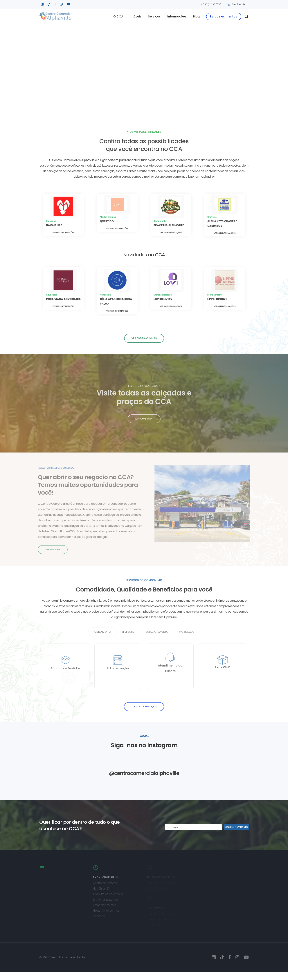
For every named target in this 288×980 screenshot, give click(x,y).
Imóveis (136, 16)
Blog (196, 16)
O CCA (118, 16)
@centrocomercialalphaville (144, 781)
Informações (177, 16)
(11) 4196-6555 (213, 4)
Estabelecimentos (224, 16)
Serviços (154, 16)
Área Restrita (238, 4)
